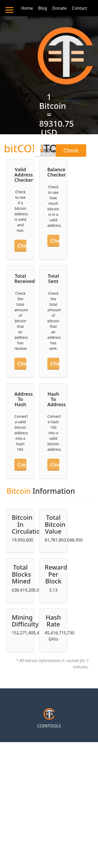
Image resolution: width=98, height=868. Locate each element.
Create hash (22, 465)
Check (71, 151)
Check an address (22, 246)
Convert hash (55, 465)
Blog (43, 8)
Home (27, 8)
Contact (79, 8)
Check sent (55, 364)
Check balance (55, 241)
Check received (22, 364)
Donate (59, 8)
